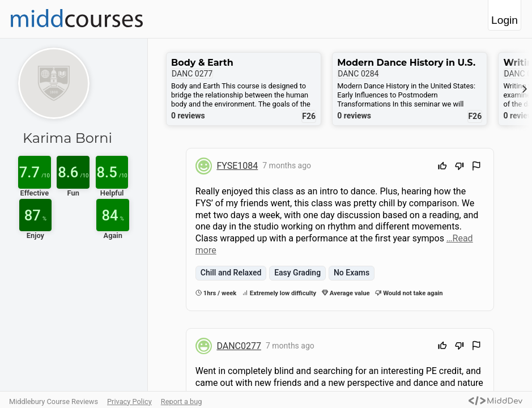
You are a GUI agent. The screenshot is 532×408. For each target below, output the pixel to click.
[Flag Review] (476, 167)
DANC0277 (239, 346)
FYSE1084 (237, 166)
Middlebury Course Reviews (54, 401)
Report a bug (182, 401)
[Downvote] (459, 167)
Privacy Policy (129, 401)
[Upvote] (442, 167)
